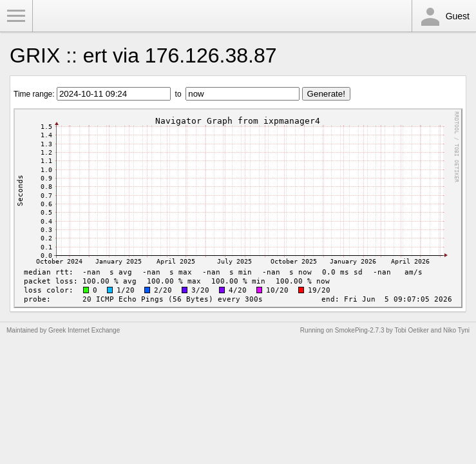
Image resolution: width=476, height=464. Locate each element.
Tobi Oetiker (411, 330)
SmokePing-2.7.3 (360, 330)
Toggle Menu (16, 16)
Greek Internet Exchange (84, 330)
